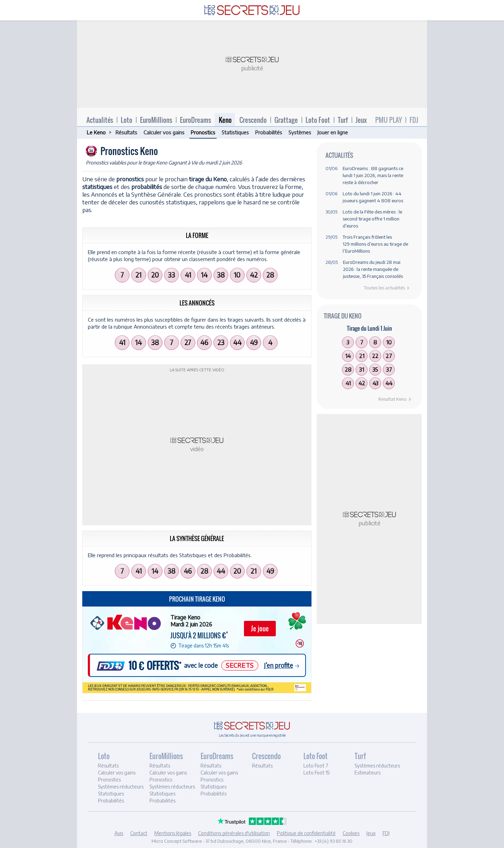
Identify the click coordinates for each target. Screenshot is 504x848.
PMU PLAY (388, 120)
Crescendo (253, 120)
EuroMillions (156, 120)
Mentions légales (173, 833)
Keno (225, 120)
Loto (127, 120)
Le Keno (96, 132)
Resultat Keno (393, 399)
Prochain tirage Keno (197, 599)
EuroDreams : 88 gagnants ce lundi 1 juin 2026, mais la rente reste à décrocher (373, 175)
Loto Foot (318, 120)
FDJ (414, 120)
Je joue (260, 628)
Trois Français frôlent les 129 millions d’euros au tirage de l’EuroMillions (375, 244)
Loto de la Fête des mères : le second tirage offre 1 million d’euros (372, 219)
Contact (139, 833)
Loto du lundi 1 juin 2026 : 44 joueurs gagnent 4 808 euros (373, 197)
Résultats (126, 132)
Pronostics (203, 132)
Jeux (361, 120)
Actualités (100, 120)
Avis (119, 833)
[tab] (123, 779)
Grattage (286, 120)
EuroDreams (195, 120)
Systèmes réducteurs (121, 787)
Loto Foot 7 (316, 766)
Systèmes (300, 132)
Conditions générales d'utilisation (234, 833)
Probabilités (269, 132)
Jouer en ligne (333, 132)
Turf (343, 120)
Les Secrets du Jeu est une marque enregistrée (252, 735)
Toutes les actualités (384, 288)
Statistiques (235, 132)
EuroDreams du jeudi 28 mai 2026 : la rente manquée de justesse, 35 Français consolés (373, 269)
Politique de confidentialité (306, 833)
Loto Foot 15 (317, 773)
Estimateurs (367, 773)
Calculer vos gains (164, 132)
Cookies (351, 833)
